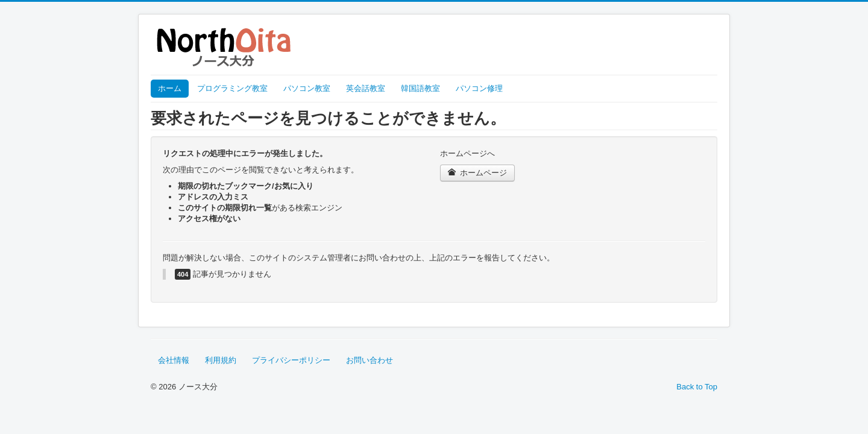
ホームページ (478, 173)
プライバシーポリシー (291, 360)
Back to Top (697, 387)
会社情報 (174, 360)
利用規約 (221, 360)
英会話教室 (366, 88)
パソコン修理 (479, 88)
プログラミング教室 (232, 88)
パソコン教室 (307, 88)
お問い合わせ (370, 360)
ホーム (170, 88)
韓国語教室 (420, 88)
